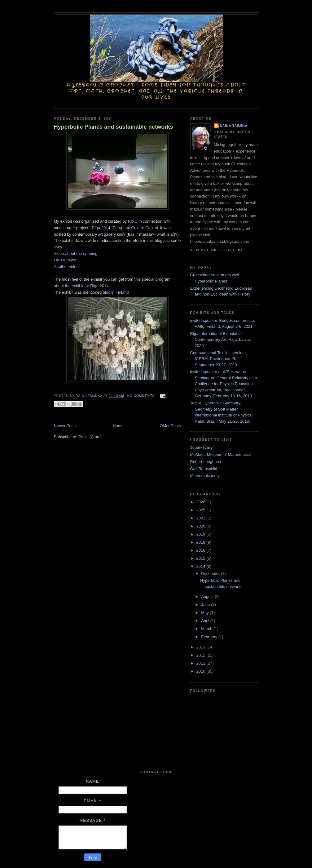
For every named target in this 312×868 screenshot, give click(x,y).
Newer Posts (65, 426)
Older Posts (170, 426)
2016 (202, 550)
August (208, 596)
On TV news (65, 260)
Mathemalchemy (205, 476)
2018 (202, 542)
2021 (202, 518)
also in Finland (116, 292)
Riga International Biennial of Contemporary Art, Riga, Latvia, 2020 (221, 340)
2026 (202, 502)
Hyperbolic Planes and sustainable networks (114, 127)
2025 (202, 510)
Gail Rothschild (204, 469)
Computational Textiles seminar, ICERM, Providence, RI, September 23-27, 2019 (219, 359)
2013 (202, 647)
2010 (202, 671)
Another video (66, 267)
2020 (202, 526)
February (210, 637)
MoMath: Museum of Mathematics (221, 454)
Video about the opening (76, 254)
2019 (202, 534)
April (206, 621)
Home (118, 426)
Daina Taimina (234, 126)
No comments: (142, 396)
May (205, 613)
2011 (202, 663)
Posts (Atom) (90, 437)
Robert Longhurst (206, 462)
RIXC (133, 221)
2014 (202, 566)
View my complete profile (217, 250)
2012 (202, 655)
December (211, 574)
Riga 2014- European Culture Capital (125, 228)
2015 (202, 558)
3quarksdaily (202, 447)
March (207, 629)
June (206, 605)
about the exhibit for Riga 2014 (82, 286)
